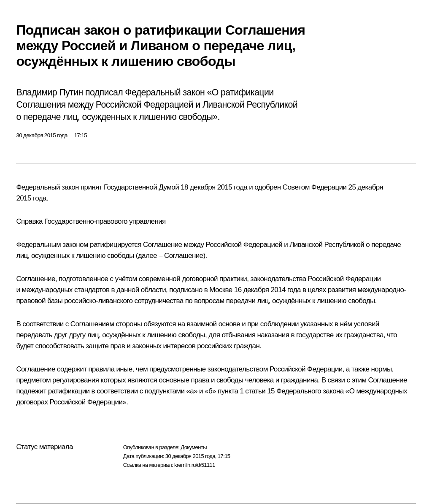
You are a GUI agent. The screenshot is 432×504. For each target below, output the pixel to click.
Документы (194, 447)
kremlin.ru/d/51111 (195, 465)
